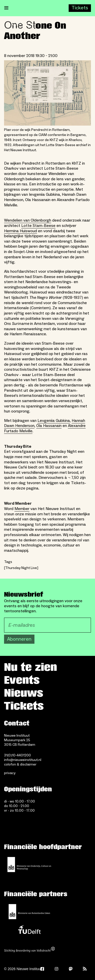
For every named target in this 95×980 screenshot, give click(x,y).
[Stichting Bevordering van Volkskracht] (29, 950)
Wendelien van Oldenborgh (28, 220)
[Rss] (85, 969)
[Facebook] (42, 969)
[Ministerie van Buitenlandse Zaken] (29, 912)
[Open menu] (6, 8)
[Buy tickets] (80, 8)
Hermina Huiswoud (21, 231)
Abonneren (19, 639)
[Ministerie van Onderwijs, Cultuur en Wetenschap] (29, 865)
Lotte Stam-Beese (38, 226)
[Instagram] (56, 969)
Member (22, 509)
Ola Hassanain (49, 426)
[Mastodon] (71, 969)
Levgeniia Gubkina (54, 421)
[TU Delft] (29, 931)
